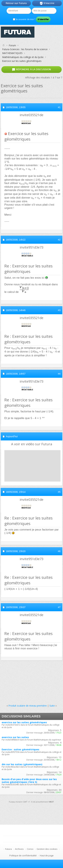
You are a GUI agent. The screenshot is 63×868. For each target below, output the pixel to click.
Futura (8, 849)
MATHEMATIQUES (12, 53)
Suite (52, 706)
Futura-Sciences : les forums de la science (25, 49)
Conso (30, 849)
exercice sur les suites (15, 737)
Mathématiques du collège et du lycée (23, 57)
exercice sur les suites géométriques (24, 722)
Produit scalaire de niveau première (28, 706)
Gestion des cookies (47, 849)
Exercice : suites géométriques (20, 749)
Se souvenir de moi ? (24, 19)
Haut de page (47, 855)
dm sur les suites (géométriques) (22, 764)
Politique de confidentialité (23, 855)
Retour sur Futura (16, 3)
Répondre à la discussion (31, 69)
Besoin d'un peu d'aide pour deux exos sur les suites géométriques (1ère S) (29, 781)
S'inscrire (47, 3)
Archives (19, 849)
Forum (12, 45)
